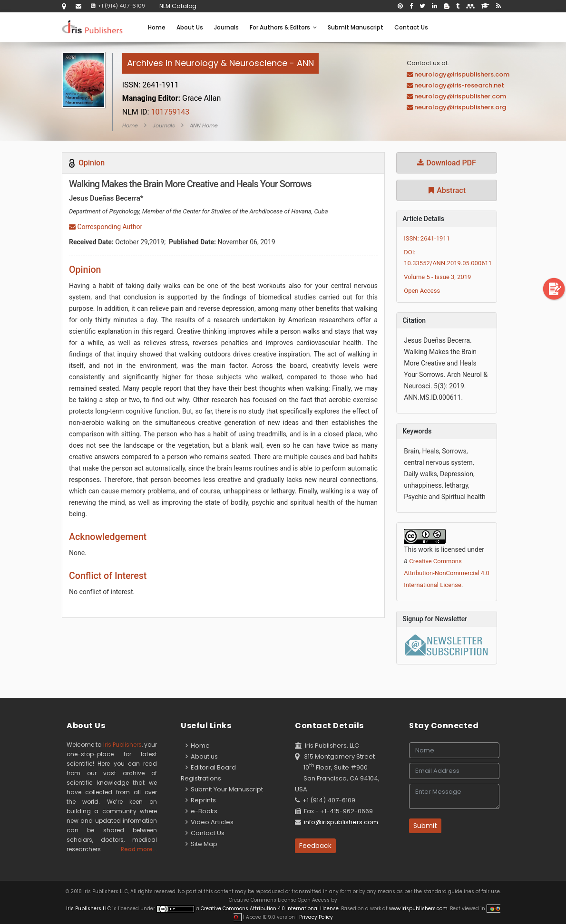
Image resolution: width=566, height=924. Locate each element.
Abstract (447, 190)
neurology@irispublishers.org (460, 107)
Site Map (201, 844)
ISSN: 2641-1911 (427, 238)
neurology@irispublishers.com (462, 74)
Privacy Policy (315, 917)
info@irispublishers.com (341, 822)
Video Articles (210, 822)
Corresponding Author (106, 227)
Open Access (422, 291)
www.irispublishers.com (418, 909)
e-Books (201, 811)
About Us (190, 27)
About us (202, 756)
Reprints (201, 800)
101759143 (156, 112)
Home (157, 27)
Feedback (315, 846)
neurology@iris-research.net (459, 85)
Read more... (139, 849)
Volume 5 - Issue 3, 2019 (437, 277)
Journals (226, 27)
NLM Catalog (178, 6)
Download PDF (447, 163)
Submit (425, 826)
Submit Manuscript (356, 27)
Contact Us (411, 27)
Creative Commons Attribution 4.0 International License (270, 909)
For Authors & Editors (283, 27)
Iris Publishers (122, 745)
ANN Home (204, 125)
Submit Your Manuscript (224, 789)
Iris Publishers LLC (89, 909)
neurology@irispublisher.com (460, 96)
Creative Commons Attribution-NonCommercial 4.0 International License (447, 573)
